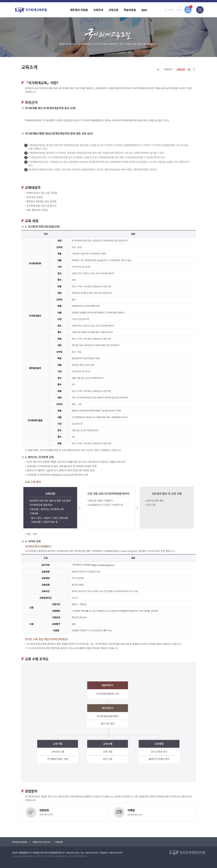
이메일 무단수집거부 (41, 842)
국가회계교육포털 (31, 10)
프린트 (189, 70)
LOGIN (179, 10)
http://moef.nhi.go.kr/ (103, 565)
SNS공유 (194, 70)
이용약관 (59, 842)
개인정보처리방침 (20, 842)
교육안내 (168, 69)
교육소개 (181, 69)
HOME (171, 10)
